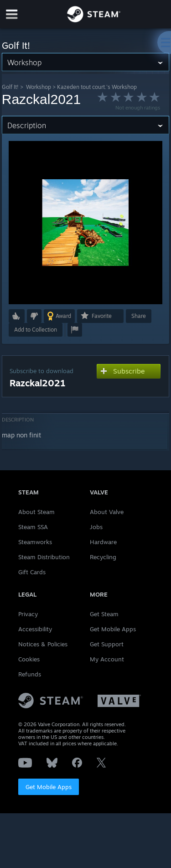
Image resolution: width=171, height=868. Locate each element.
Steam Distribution (44, 557)
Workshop (39, 87)
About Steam (36, 512)
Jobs (96, 527)
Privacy (28, 614)
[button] (17, 316)
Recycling (103, 557)
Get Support (107, 644)
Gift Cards (32, 572)
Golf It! (10, 87)
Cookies (29, 659)
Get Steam (104, 614)
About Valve (107, 512)
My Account (107, 659)
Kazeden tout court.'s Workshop (97, 87)
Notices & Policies (43, 644)
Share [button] (139, 316)
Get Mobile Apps (49, 787)
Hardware (103, 542)
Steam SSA (33, 527)
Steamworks (35, 542)
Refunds (30, 674)
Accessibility (35, 629)
